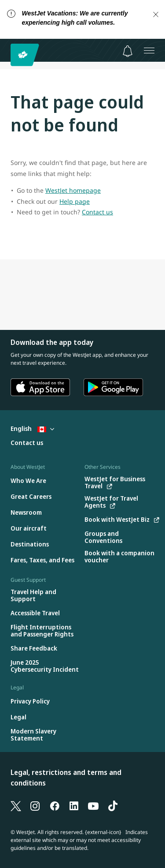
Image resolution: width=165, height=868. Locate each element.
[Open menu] (149, 50)
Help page (75, 201)
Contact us (97, 212)
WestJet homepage (73, 190)
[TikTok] (113, 805)
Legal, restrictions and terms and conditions (66, 778)
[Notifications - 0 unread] (128, 51)
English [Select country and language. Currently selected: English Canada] (32, 428)
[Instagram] (35, 805)
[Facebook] (55, 805)
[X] (16, 805)
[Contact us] (27, 443)
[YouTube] (93, 805)
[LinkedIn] (74, 805)
